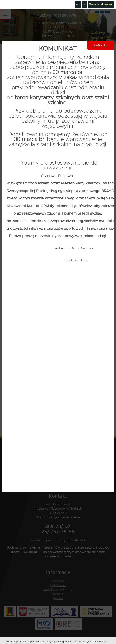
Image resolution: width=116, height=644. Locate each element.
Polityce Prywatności (94, 633)
